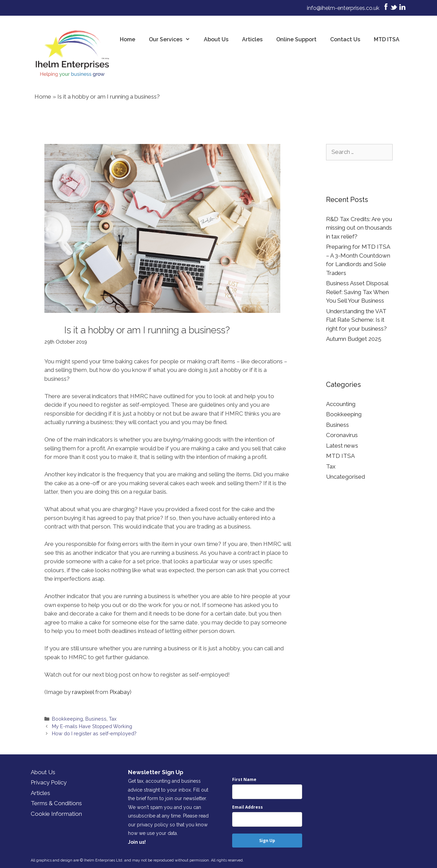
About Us (216, 39)
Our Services (173, 40)
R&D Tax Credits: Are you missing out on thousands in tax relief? (359, 228)
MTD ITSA (387, 39)
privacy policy (153, 825)
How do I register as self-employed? (94, 733)
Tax (113, 719)
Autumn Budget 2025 (354, 339)
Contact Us (345, 39)
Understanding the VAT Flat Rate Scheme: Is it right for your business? (356, 320)
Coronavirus (342, 435)
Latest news (342, 446)
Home (128, 39)
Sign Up (267, 841)
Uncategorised (346, 477)
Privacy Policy (49, 782)
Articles (252, 39)
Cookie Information (56, 814)
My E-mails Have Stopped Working (92, 726)
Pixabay (120, 692)
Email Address (248, 807)
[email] (267, 819)
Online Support (296, 39)
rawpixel (83, 692)
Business (96, 719)
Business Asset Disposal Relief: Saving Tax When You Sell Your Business (357, 292)
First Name (244, 779)
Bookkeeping (67, 719)
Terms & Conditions (56, 803)
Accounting (341, 404)
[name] (267, 792)
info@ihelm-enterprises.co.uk (343, 8)
